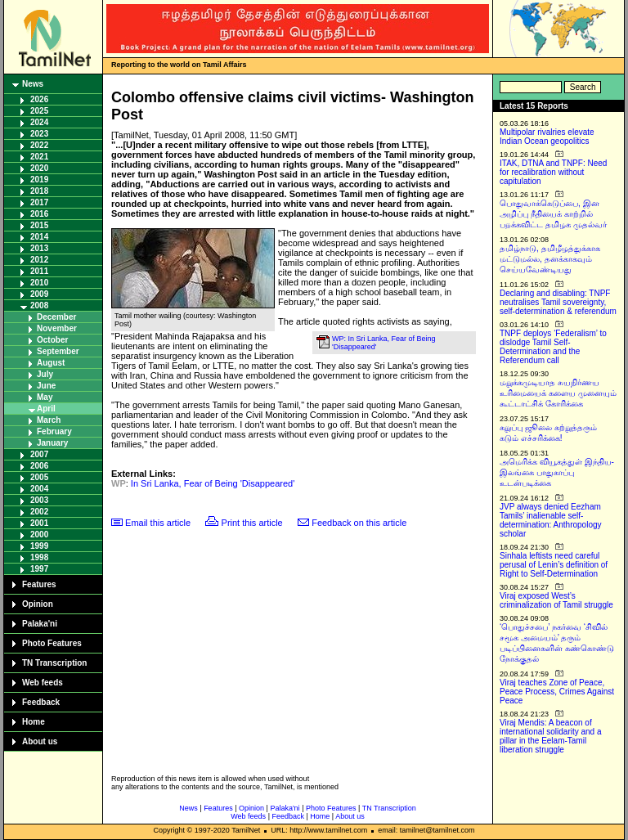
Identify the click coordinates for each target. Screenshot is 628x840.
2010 (39, 283)
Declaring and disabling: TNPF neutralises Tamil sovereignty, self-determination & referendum (558, 302)
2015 (39, 225)
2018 (39, 191)
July (45, 374)
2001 (39, 523)
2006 (39, 466)
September (58, 351)
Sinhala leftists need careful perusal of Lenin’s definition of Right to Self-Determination (554, 565)
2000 (39, 535)
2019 (39, 180)
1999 (39, 546)
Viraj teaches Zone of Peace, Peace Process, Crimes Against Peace (557, 692)
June (46, 386)
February (54, 431)
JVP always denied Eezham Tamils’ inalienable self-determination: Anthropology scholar (551, 520)
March (49, 420)
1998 (39, 557)
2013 (39, 248)
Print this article (252, 523)
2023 (39, 134)
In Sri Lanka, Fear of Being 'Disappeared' (213, 483)
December (56, 317)
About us (40, 741)
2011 (39, 271)
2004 (39, 489)
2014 (39, 237)
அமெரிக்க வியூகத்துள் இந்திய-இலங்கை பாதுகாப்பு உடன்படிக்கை (557, 472)
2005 (39, 477)
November (57, 328)
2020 (39, 168)
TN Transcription (54, 663)
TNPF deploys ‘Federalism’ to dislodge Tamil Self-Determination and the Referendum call (553, 347)
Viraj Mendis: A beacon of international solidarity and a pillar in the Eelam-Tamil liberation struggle (551, 736)
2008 (39, 305)
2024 (39, 122)
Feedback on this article (359, 523)
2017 (39, 202)
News (33, 84)
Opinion (38, 604)
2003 (39, 500)
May (45, 397)
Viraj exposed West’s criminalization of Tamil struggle (556, 600)
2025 (39, 111)
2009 (39, 294)
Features (39, 584)
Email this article (158, 523)
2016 (39, 214)
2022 (39, 145)
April (46, 409)
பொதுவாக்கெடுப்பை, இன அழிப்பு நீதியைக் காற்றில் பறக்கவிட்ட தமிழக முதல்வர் (553, 214)
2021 (39, 157)
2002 (39, 512)
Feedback (41, 702)
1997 (39, 569)
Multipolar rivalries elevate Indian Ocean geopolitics (547, 137)
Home (34, 722)
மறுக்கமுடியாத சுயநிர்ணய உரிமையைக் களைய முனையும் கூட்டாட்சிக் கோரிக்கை (558, 393)
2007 (39, 454)
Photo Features (52, 643)
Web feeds (43, 683)
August (51, 363)
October (52, 340)
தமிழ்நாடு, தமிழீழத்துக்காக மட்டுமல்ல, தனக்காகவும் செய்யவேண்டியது (550, 259)
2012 (39, 260)
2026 (39, 99)
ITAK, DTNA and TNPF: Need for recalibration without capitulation (553, 172)
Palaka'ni (40, 624)
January (52, 443)
